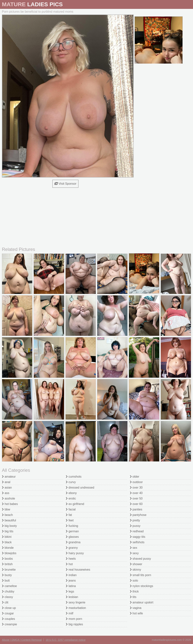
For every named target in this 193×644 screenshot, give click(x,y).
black (7, 542)
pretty (135, 520)
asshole (8, 498)
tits (133, 597)
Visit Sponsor (65, 184)
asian (7, 488)
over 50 (136, 498)
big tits (8, 531)
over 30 (136, 488)
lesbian (72, 597)
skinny (136, 570)
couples (8, 619)
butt (6, 581)
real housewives (78, 570)
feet (70, 520)
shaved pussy (140, 559)
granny (72, 548)
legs (70, 591)
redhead (137, 531)
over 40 (136, 493)
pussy (135, 526)
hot (69, 564)
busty (7, 575)
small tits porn (141, 575)
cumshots (74, 477)
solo (134, 581)
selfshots (137, 542)
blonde (8, 548)
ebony (71, 493)
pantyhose (138, 515)
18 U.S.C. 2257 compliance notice (66, 640)
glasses (72, 537)
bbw (6, 509)
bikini (7, 537)
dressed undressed (80, 488)
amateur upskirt (142, 602)
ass (6, 493)
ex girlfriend (75, 504)
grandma (73, 542)
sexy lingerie (75, 602)
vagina (136, 608)
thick (134, 591)
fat (69, 515)
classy (7, 597)
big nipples (74, 624)
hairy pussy (75, 553)
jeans (71, 581)
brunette (9, 570)
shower (136, 564)
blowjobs (9, 553)
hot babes (10, 504)
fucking (72, 526)
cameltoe (9, 586)
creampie (9, 624)
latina (71, 586)
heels (71, 559)
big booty (9, 526)
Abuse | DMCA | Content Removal (22, 640)
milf (69, 613)
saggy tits (138, 537)
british (7, 564)
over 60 (136, 504)
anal (6, 482)
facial (71, 509)
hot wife (136, 613)
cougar (8, 613)
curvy (71, 482)
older (135, 477)
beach (7, 515)
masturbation (76, 608)
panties (136, 509)
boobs (7, 559)
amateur (9, 477)
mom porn (74, 619)
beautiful (9, 520)
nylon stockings (142, 586)
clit (5, 602)
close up (9, 608)
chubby (8, 591)
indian (71, 575)
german (72, 531)
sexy (134, 553)
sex (134, 548)
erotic (71, 498)
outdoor (136, 482)
